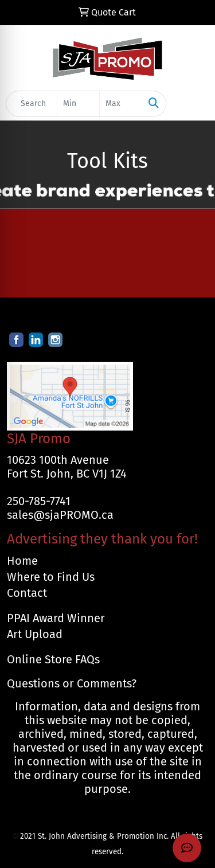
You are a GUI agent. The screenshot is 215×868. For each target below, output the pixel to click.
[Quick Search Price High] (121, 104)
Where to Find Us (51, 577)
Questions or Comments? (72, 683)
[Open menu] (192, 104)
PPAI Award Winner (56, 618)
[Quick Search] (32, 104)
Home (22, 561)
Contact (27, 593)
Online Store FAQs (53, 659)
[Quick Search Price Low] (78, 104)
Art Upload (35, 634)
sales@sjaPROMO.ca (60, 515)
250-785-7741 (39, 501)
